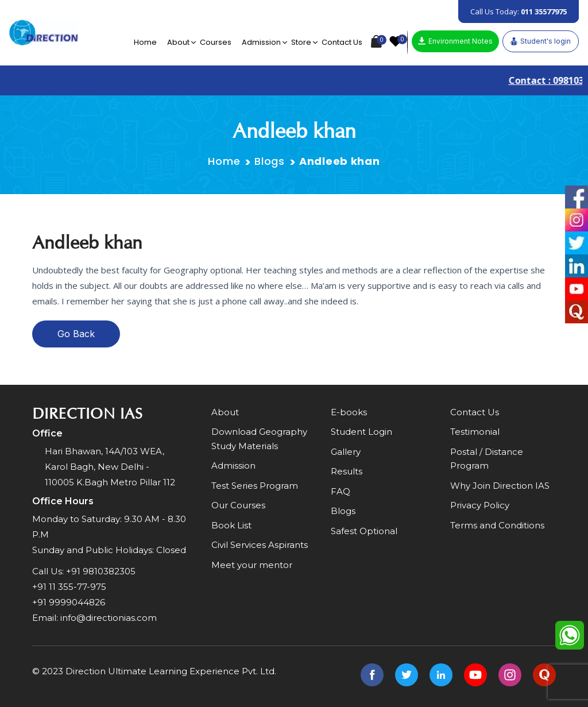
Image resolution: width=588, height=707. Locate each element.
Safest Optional (364, 531)
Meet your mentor (252, 565)
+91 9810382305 (101, 571)
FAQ (341, 491)
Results (347, 471)
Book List (231, 525)
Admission (261, 42)
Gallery (346, 452)
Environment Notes (455, 41)
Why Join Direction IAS (500, 486)
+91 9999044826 (69, 602)
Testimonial (475, 432)
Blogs (270, 161)
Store (301, 42)
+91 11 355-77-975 (69, 587)
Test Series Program (255, 486)
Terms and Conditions (497, 525)
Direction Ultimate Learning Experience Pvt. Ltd (170, 671)
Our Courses (238, 505)
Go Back (76, 334)
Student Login (361, 432)
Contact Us (342, 42)
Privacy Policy (480, 505)
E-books (349, 412)
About (178, 42)
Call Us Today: (519, 11)
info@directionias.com (109, 618)
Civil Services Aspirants (260, 545)
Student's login (541, 41)
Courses (216, 42)
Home (145, 42)
